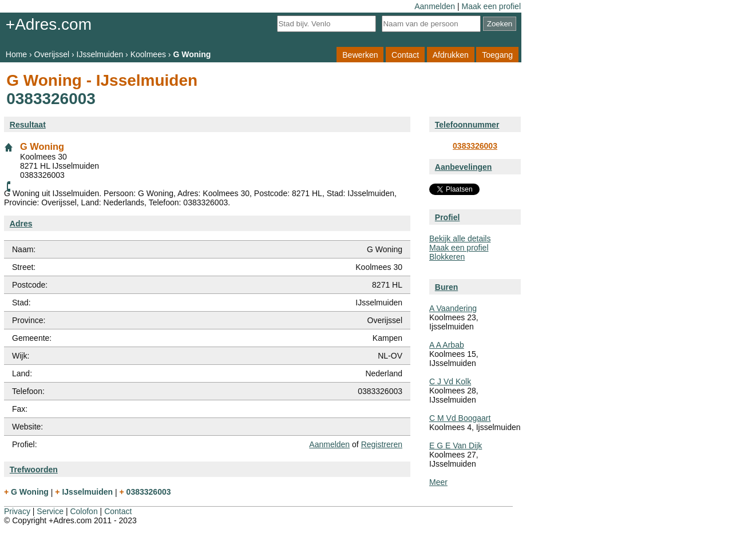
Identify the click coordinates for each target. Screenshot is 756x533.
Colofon (84, 511)
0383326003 (475, 146)
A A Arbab (447, 345)
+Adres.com (49, 24)
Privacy (17, 511)
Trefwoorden (34, 470)
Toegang (497, 54)
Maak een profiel (491, 6)
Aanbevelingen (464, 167)
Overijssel (52, 54)
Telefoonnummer (467, 125)
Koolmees (148, 54)
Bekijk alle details (460, 238)
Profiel (448, 217)
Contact (405, 54)
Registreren (382, 444)
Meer (438, 482)
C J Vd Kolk (450, 381)
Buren (446, 287)
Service (50, 511)
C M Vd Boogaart (460, 418)
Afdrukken (451, 54)
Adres (21, 224)
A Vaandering (453, 308)
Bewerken (360, 54)
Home (16, 54)
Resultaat (28, 125)
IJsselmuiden (100, 54)
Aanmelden (435, 6)
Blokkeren (447, 257)
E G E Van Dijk (456, 446)
